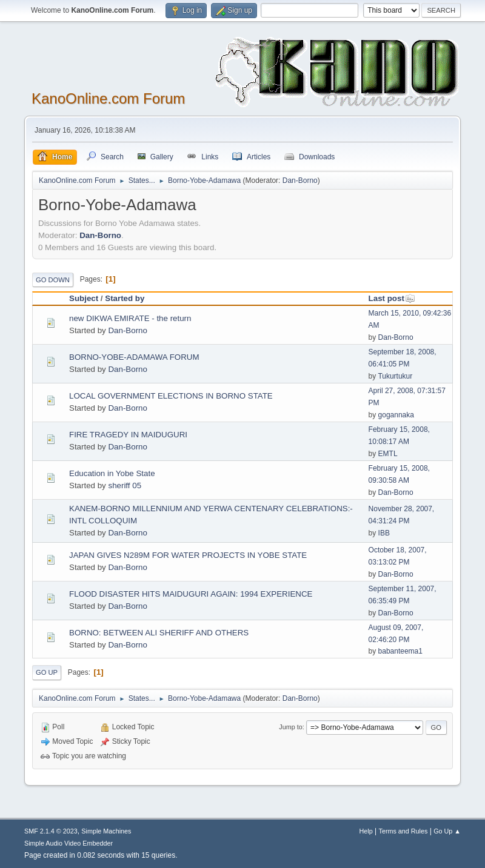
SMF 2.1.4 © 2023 (51, 831)
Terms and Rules (403, 831)
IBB (384, 533)
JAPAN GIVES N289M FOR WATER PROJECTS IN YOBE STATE (188, 555)
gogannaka (396, 415)
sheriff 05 (125, 485)
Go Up (47, 672)
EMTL (388, 454)
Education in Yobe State (112, 473)
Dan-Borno (300, 181)
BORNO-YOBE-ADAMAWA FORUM (134, 357)
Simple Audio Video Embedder (69, 843)
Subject (84, 298)
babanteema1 (400, 651)
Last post (392, 298)
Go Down (53, 280)
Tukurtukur (395, 376)
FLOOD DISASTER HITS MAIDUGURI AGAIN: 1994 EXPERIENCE (191, 594)
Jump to (290, 727)
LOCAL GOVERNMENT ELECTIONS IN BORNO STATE (171, 396)
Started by (125, 298)
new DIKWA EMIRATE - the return (130, 318)
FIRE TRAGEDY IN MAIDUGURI (128, 435)
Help (366, 831)
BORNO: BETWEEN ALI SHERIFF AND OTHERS (159, 633)
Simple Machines (106, 831)
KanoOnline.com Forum (108, 98)
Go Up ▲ (447, 831)
